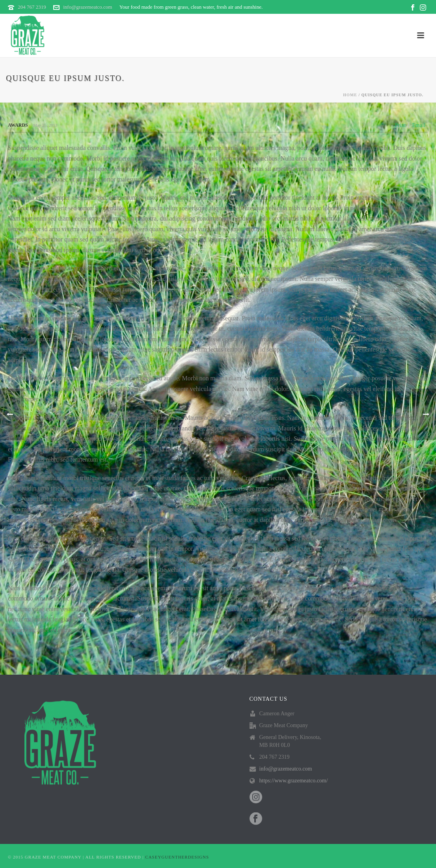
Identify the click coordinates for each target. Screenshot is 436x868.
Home (350, 95)
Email (419, 125)
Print (400, 125)
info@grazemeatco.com (88, 7)
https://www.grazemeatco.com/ (294, 781)
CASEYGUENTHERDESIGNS (177, 857)
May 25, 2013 (45, 125)
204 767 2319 (32, 7)
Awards (18, 125)
